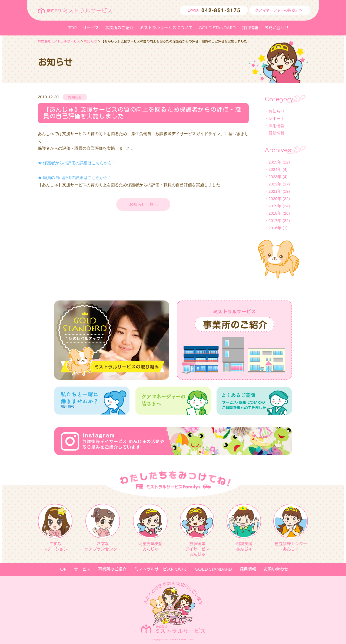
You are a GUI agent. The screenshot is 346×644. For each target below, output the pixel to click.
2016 (273, 228)
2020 (273, 199)
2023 (273, 177)
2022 (273, 184)
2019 (273, 206)
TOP (72, 28)
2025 (273, 162)
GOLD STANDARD (217, 28)
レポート (277, 118)
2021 (273, 191)
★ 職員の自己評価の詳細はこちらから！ (75, 177)
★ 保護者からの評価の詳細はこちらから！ (77, 163)
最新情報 (277, 133)
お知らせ (277, 111)
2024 (273, 169)
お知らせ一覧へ (143, 204)
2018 (273, 213)
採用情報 (277, 126)
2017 (273, 220)
